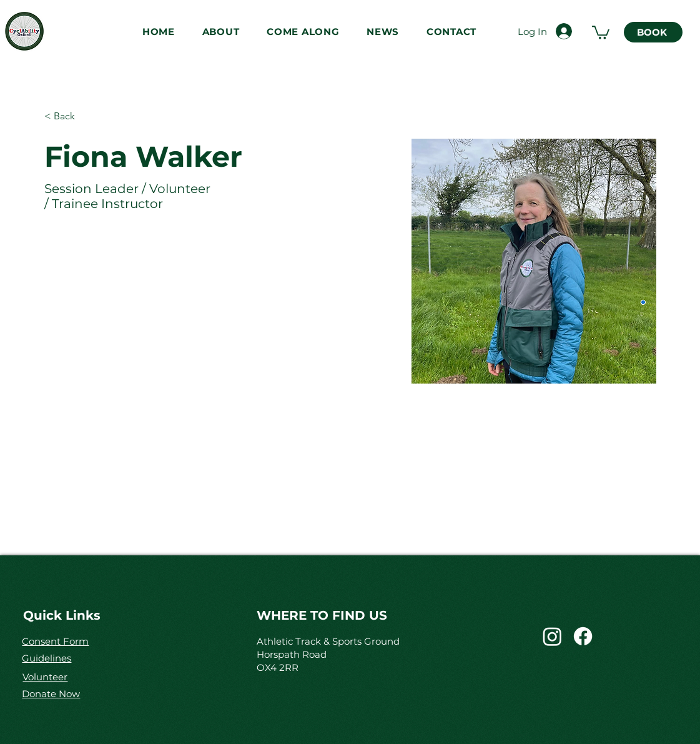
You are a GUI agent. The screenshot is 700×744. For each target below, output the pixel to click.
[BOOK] (653, 32)
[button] (221, 32)
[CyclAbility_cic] (552, 636)
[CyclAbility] (583, 636)
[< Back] (69, 117)
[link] (601, 32)
